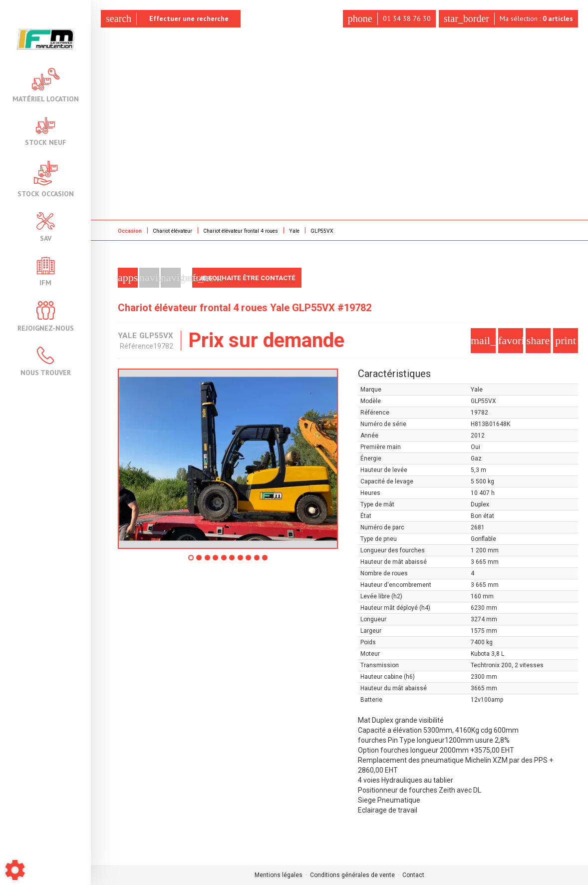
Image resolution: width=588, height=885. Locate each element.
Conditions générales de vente (352, 875)
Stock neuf (46, 132)
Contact (413, 875)
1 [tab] (184, 561)
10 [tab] (276, 561)
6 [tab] (234, 561)
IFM (46, 271)
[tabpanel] (228, 459)
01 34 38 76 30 (385, 19)
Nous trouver (46, 361)
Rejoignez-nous (46, 316)
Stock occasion (46, 179)
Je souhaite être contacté (251, 278)
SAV (45, 227)
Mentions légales (279, 875)
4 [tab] (214, 561)
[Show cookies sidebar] (15, 870)
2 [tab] (194, 561)
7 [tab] (244, 561)
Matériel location (46, 85)
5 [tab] (224, 561)
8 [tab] (254, 561)
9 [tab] (264, 561)
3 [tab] (204, 561)
